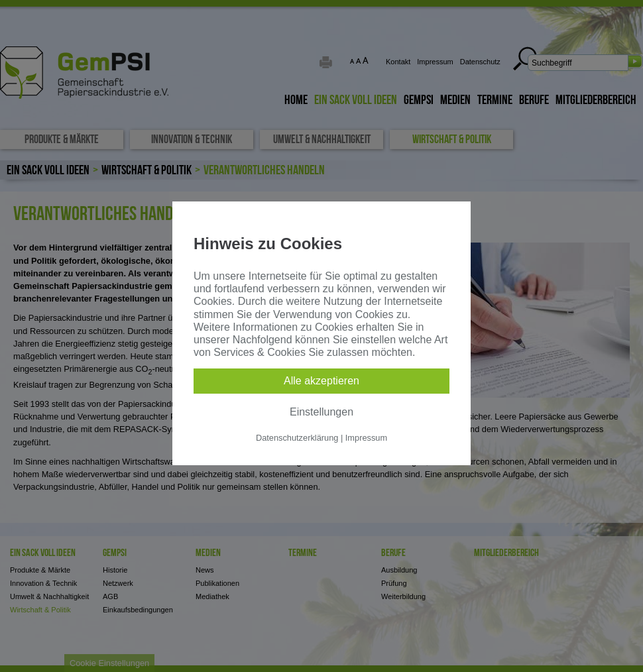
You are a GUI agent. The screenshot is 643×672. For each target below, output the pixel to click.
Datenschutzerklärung (297, 438)
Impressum (366, 438)
